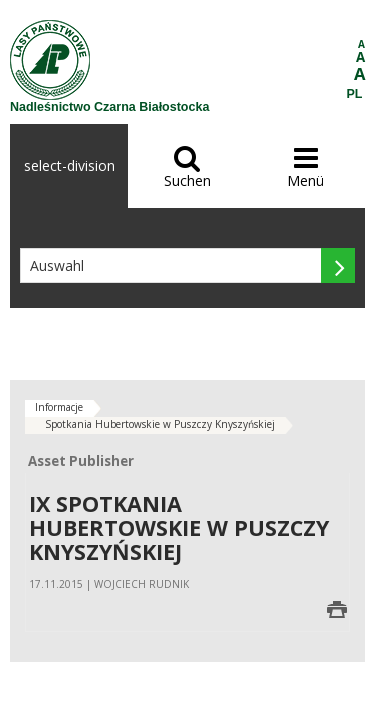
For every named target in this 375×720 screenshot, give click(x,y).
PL (355, 94)
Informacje (59, 407)
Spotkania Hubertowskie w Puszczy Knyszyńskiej (160, 424)
